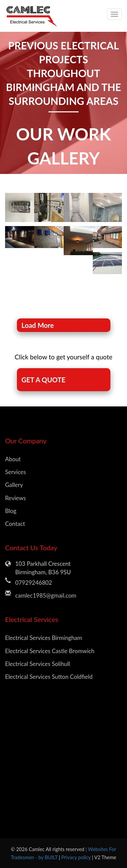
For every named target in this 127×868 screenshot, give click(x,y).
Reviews (15, 498)
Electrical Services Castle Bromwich (50, 651)
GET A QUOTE (43, 380)
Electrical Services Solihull (38, 664)
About (13, 459)
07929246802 (34, 583)
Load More (38, 325)
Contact (15, 524)
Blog (11, 511)
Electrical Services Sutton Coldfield (49, 677)
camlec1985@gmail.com (46, 595)
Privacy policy (77, 857)
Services (16, 472)
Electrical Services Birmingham (44, 638)
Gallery (14, 485)
